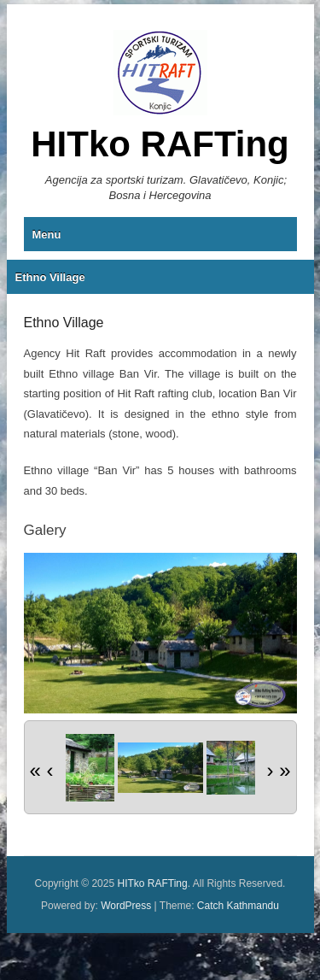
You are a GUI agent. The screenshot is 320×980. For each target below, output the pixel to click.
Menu (47, 235)
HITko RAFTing (160, 144)
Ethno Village (50, 277)
